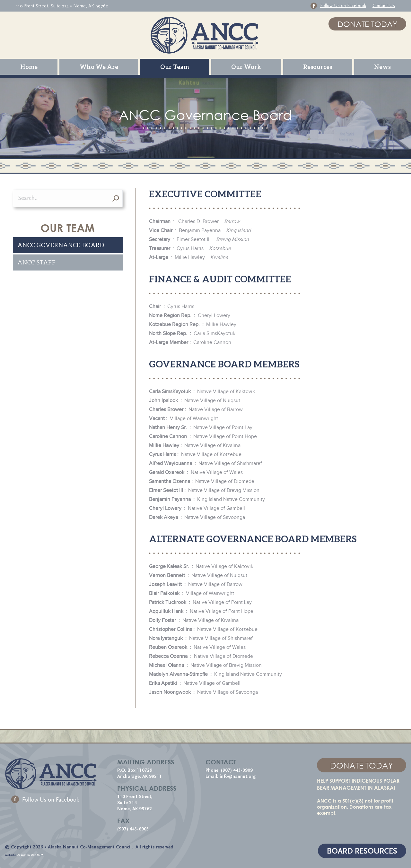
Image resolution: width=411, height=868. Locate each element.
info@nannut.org (238, 776)
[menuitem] (29, 67)
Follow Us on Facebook (45, 800)
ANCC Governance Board (61, 245)
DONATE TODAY (367, 24)
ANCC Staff (37, 262)
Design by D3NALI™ (30, 855)
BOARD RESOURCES (362, 851)
